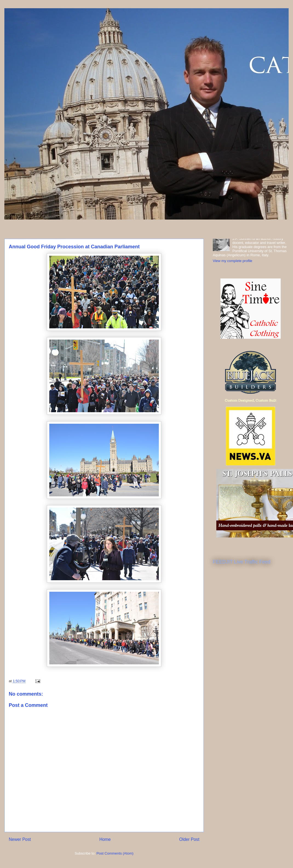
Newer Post (20, 839)
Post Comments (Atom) (115, 853)
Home (105, 839)
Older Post (189, 839)
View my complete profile (232, 261)
